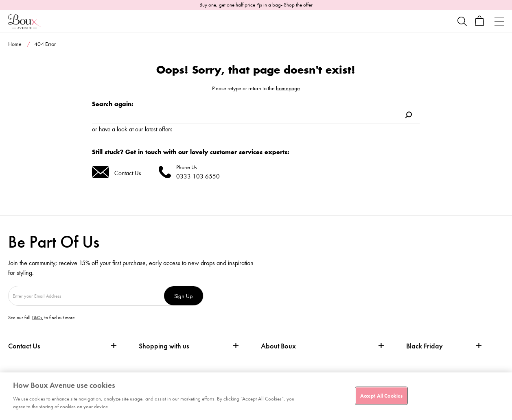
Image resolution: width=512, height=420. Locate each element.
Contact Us (128, 173)
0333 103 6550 (198, 176)
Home (15, 44)
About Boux (278, 346)
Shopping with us (164, 346)
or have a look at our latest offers (132, 129)
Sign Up (184, 296)
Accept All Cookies (381, 395)
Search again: (113, 104)
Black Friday (424, 346)
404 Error (45, 44)
